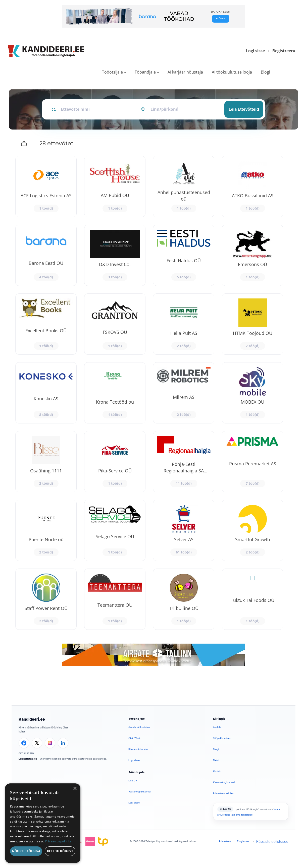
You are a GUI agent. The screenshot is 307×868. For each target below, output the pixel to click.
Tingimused (244, 841)
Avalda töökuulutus (139, 727)
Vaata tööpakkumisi (139, 792)
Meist (216, 760)
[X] (37, 743)
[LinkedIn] (63, 743)
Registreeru (284, 51)
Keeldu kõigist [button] (60, 851)
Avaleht (217, 727)
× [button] (75, 789)
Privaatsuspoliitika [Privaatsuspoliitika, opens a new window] (58, 841)
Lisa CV (133, 781)
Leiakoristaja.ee (28, 759)
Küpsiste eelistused (272, 842)
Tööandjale (145, 72)
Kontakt (217, 771)
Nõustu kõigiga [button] (26, 851)
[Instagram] (50, 743)
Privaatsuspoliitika (223, 793)
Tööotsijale (112, 72)
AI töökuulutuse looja (232, 72)
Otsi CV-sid (135, 738)
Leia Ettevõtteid (244, 109)
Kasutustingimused (224, 782)
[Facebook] (24, 743)
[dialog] (43, 823)
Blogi (265, 72)
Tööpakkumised (222, 738)
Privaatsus (225, 841)
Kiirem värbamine (138, 749)
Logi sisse (255, 51)
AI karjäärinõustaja (185, 72)
